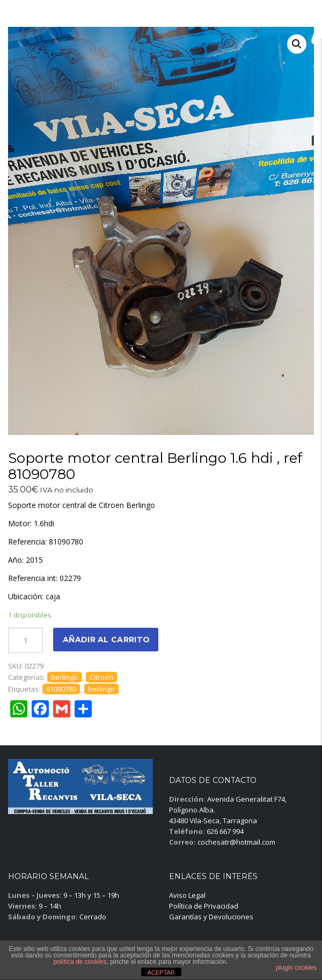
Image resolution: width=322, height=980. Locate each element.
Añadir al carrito (106, 640)
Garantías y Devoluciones (211, 917)
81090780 (61, 689)
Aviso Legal (187, 895)
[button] (297, 44)
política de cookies (80, 962)
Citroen (101, 677)
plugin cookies (296, 968)
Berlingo (64, 677)
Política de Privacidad (204, 906)
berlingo (101, 689)
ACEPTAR (161, 972)
